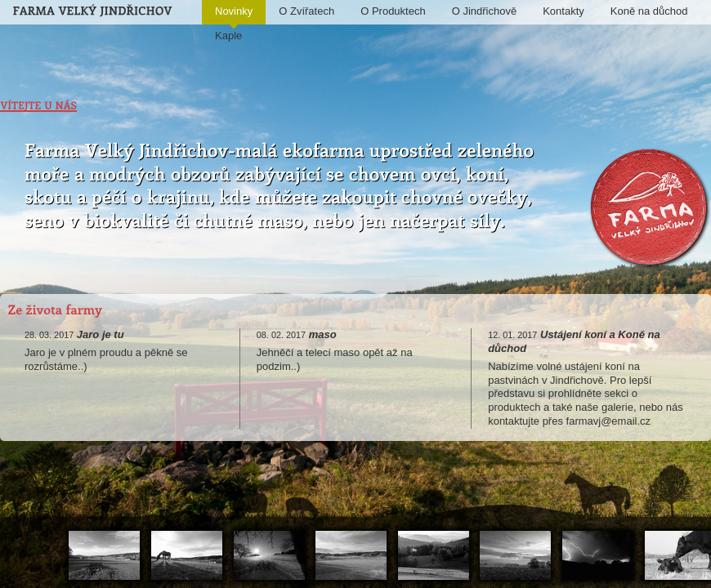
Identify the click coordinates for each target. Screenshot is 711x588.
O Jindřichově (484, 11)
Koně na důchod (649, 11)
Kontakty (563, 11)
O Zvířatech (306, 11)
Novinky (234, 15)
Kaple (228, 36)
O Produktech (393, 11)
